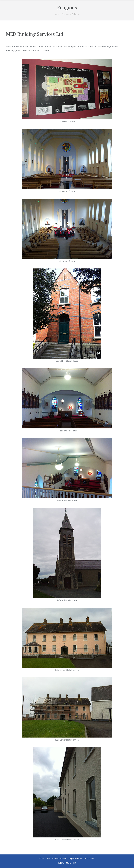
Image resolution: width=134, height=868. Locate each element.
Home (57, 14)
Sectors (66, 14)
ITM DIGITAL (89, 859)
